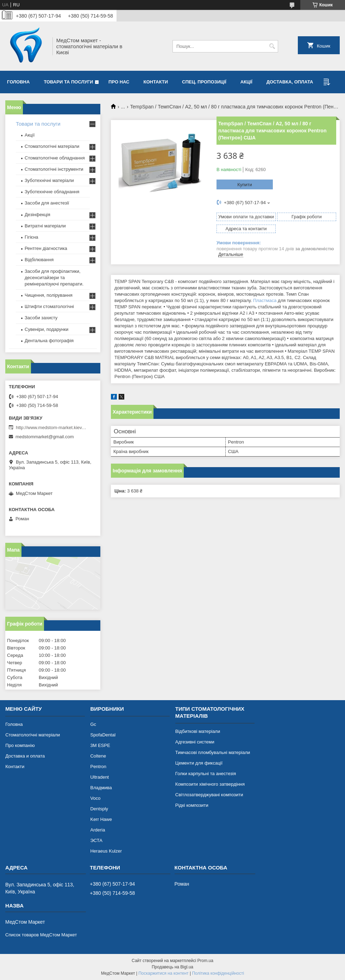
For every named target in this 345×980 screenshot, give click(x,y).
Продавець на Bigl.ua (172, 967)
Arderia (98, 830)
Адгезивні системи (195, 742)
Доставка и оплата (25, 756)
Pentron (98, 767)
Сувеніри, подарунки (46, 329)
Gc (93, 724)
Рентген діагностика (46, 248)
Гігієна (32, 237)
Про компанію (20, 745)
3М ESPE (100, 745)
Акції (246, 82)
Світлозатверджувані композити (209, 795)
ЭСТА (96, 840)
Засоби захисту (41, 318)
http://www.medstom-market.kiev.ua (51, 428)
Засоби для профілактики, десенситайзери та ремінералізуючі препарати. (54, 278)
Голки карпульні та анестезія (206, 774)
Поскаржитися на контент (163, 973)
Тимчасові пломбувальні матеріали (213, 752)
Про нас (119, 82)
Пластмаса (265, 300)
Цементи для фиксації (199, 763)
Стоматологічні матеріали (52, 146)
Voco (95, 798)
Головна (18, 82)
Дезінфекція (37, 215)
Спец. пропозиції (204, 82)
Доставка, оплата (290, 82)
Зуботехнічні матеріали (49, 180)
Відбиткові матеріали (198, 731)
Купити (245, 185)
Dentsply (99, 809)
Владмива (101, 788)
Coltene (98, 756)
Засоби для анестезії (47, 203)
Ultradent (99, 777)
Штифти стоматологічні (49, 306)
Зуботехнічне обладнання (52, 192)
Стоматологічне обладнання (55, 158)
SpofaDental (103, 735)
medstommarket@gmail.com (45, 437)
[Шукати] (272, 46)
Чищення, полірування (49, 295)
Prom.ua (205, 961)
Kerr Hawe (101, 819)
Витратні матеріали (45, 226)
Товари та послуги (68, 82)
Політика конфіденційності (218, 973)
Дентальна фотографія (49, 341)
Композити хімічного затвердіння (210, 784)
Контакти (156, 82)
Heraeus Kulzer (106, 851)
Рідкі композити (192, 805)
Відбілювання (39, 260)
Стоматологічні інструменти (54, 169)
